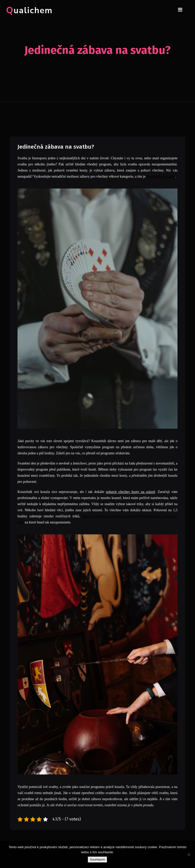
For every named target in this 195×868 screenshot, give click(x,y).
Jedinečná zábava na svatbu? (56, 147)
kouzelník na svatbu (161, 176)
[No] (189, 855)
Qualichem (29, 11)
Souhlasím (97, 859)
